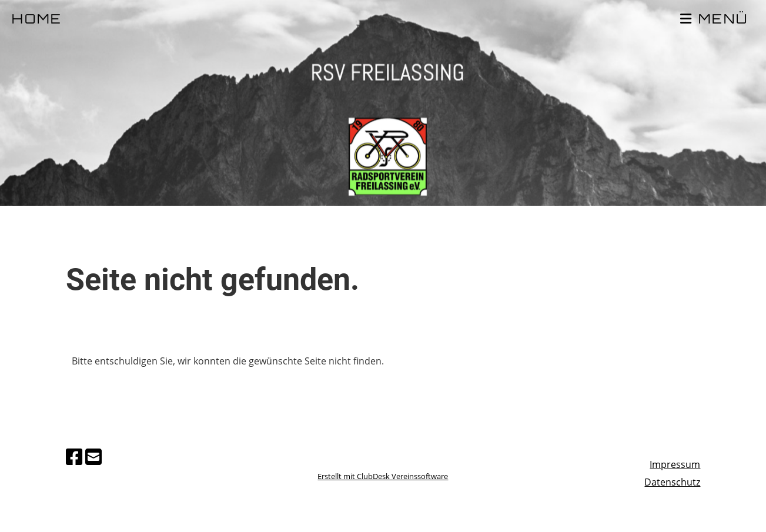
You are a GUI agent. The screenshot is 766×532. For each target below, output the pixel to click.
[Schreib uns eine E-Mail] (93, 456)
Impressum (675, 464)
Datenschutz (672, 482)
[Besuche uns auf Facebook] (74, 456)
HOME (37, 20)
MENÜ (714, 20)
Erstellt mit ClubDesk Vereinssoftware (383, 476)
